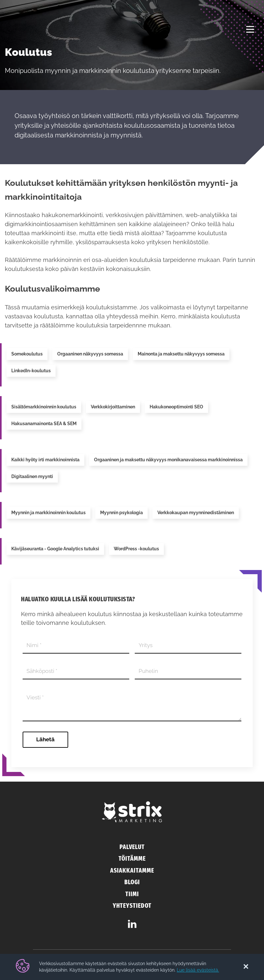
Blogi (132, 882)
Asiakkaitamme (132, 870)
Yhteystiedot (132, 906)
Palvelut (132, 847)
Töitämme (132, 859)
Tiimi (132, 894)
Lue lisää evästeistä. (198, 970)
